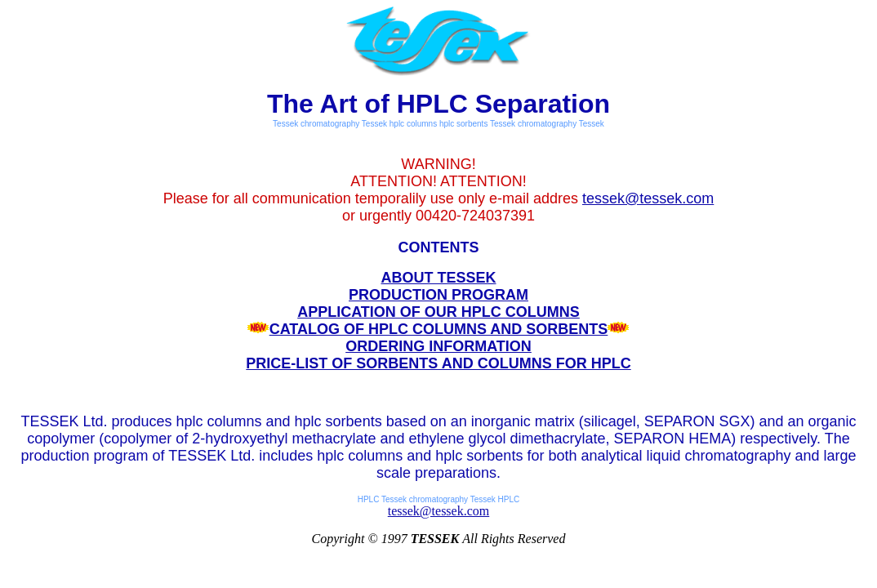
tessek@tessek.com (648, 198)
